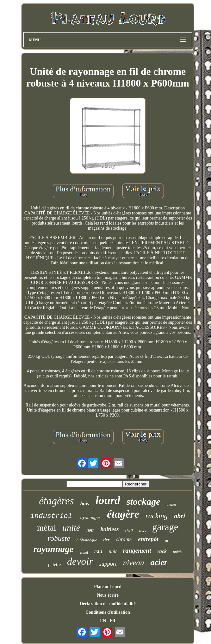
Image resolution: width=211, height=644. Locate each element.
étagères (56, 501)
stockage (143, 501)
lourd (108, 500)
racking (157, 516)
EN (103, 621)
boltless (109, 529)
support (108, 564)
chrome (124, 539)
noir (90, 530)
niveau (134, 563)
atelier (172, 504)
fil (166, 541)
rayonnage (53, 549)
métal (47, 528)
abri (180, 516)
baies (143, 531)
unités (178, 552)
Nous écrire (108, 595)
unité (71, 528)
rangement (137, 551)
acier (159, 562)
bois (85, 504)
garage (165, 527)
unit (113, 551)
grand (84, 552)
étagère (123, 514)
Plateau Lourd (108, 587)
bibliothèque (87, 540)
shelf (129, 530)
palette (54, 564)
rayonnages (90, 517)
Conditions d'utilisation (108, 612)
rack (162, 551)
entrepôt (148, 539)
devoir (80, 561)
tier (106, 540)
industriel (51, 516)
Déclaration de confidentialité (108, 604)
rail (98, 551)
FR (112, 621)
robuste (59, 538)
